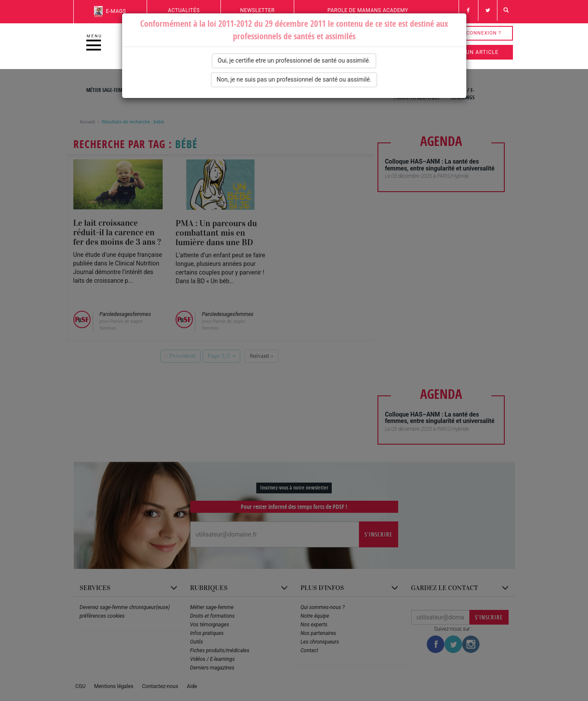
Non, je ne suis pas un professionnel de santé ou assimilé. (294, 79)
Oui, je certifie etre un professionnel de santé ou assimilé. (294, 60)
